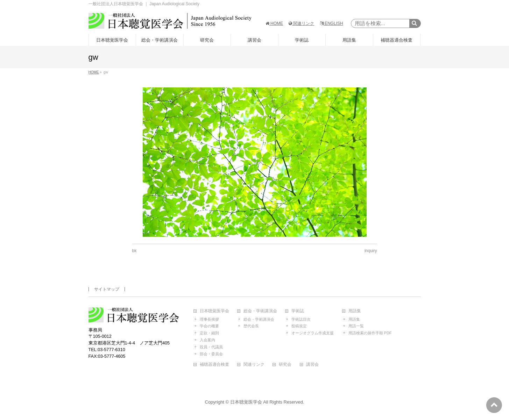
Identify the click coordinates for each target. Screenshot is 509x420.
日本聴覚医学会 (214, 311)
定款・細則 (209, 333)
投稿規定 (299, 326)
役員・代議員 (211, 347)
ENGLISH (332, 23)
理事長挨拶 (209, 319)
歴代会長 (251, 326)
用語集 (355, 311)
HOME (274, 23)
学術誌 (298, 311)
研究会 (285, 365)
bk (135, 251)
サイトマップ (107, 289)
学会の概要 (209, 326)
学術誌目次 (301, 319)
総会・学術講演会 (260, 311)
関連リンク (301, 23)
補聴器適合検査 (214, 365)
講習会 (312, 365)
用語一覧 (356, 326)
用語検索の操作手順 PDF (370, 333)
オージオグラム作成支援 (313, 333)
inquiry (371, 251)
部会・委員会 (211, 354)
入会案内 (207, 340)
